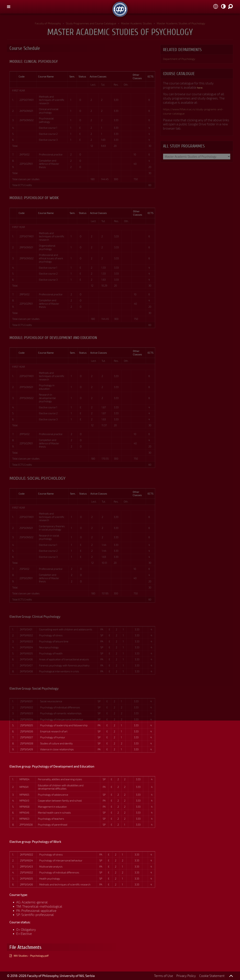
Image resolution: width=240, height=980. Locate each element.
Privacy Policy (186, 976)
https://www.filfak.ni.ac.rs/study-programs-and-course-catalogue (195, 112)
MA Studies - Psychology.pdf (35, 955)
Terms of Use (163, 976)
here (200, 88)
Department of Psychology (182, 59)
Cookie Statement (212, 976)
